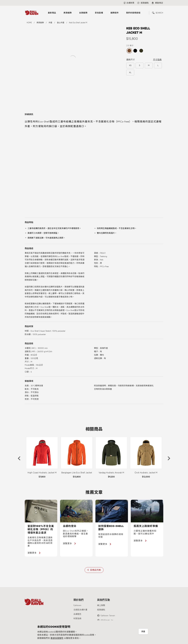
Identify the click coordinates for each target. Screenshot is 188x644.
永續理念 (77, 614)
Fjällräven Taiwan (108, 616)
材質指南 (77, 619)
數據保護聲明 (57, 638)
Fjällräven (77, 605)
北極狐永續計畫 (80, 610)
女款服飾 (83, 13)
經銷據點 (101, 610)
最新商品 (52, 13)
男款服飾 (68, 13)
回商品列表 (95, 570)
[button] (19, 458)
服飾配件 (115, 13)
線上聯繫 (101, 605)
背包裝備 (99, 13)
